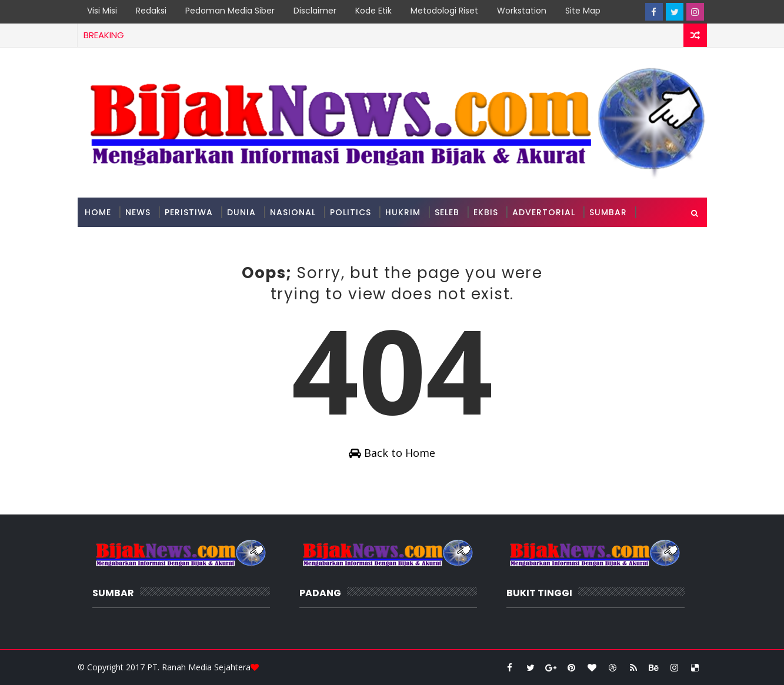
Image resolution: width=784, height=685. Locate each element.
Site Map (583, 11)
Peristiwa (189, 212)
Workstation (522, 11)
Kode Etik (373, 11)
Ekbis (486, 212)
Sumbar (608, 212)
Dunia (241, 212)
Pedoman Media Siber (230, 11)
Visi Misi (102, 11)
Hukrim (403, 212)
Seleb (447, 212)
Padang (104, 242)
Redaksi (151, 11)
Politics (351, 212)
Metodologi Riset (444, 11)
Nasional (293, 212)
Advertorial (544, 212)
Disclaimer (315, 11)
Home (98, 212)
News (138, 212)
